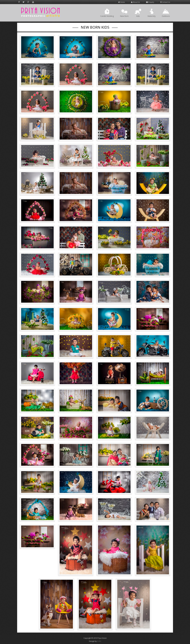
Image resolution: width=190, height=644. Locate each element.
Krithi (99, 641)
